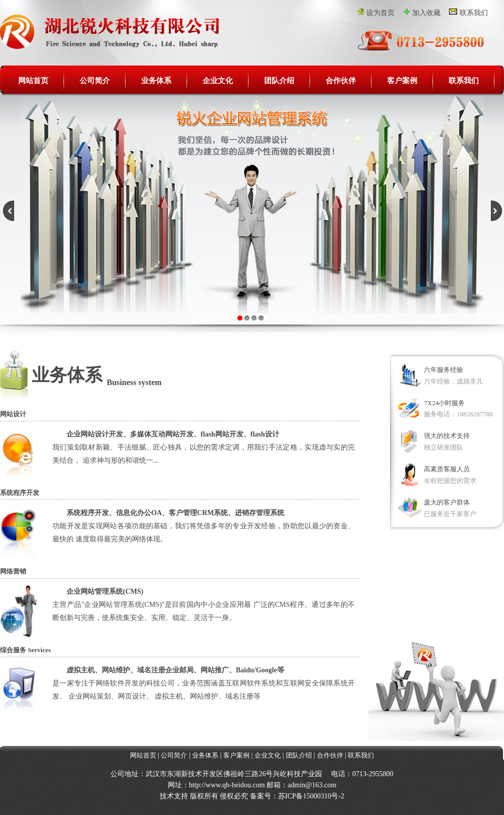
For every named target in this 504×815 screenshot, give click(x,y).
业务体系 (156, 81)
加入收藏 (426, 13)
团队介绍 (279, 81)
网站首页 (33, 81)
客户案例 (402, 81)
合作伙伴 (341, 81)
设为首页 (381, 13)
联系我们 (474, 13)
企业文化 (218, 81)
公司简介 (95, 81)
